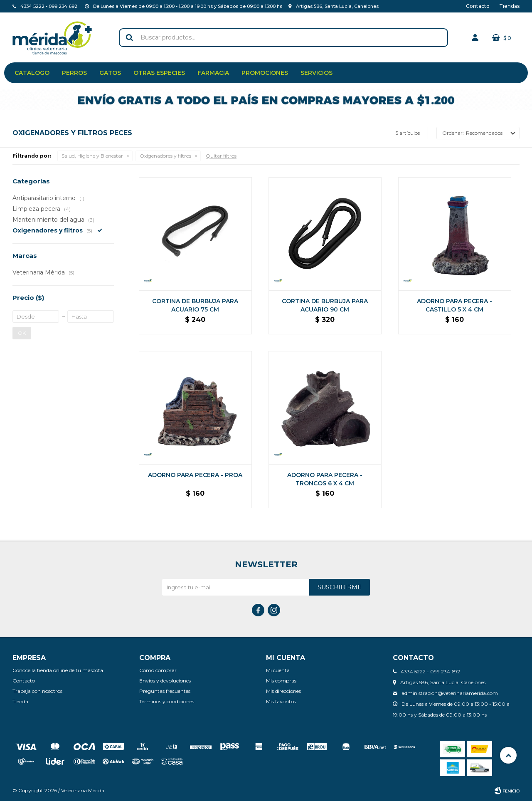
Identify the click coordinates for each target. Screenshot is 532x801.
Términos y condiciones (167, 701)
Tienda (20, 701)
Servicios (316, 73)
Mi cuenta (278, 670)
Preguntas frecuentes (165, 691)
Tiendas (509, 6)
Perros (74, 73)
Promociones (265, 73)
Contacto (478, 6)
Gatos (110, 73)
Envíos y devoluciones (165, 681)
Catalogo (32, 73)
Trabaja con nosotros (37, 691)
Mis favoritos (281, 701)
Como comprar (158, 670)
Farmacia (213, 73)
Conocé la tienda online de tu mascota (58, 670)
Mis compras (281, 681)
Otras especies (159, 73)
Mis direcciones (283, 691)
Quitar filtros (221, 156)
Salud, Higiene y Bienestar (92, 156)
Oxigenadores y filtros (165, 156)
